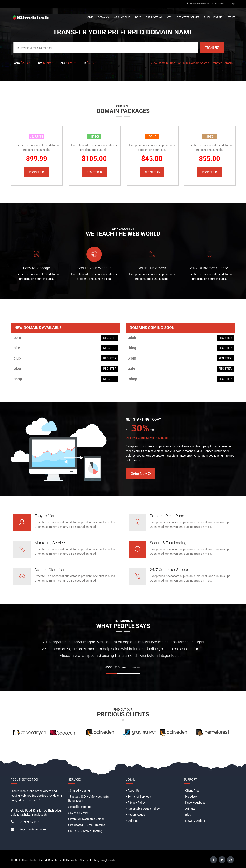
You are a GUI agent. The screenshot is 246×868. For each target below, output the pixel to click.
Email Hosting (213, 17)
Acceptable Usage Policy (144, 809)
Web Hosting (122, 17)
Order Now (141, 474)
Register (37, 172)
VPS (169, 17)
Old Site (133, 821)
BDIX (138, 17)
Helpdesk (191, 797)
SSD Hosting (154, 17)
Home (89, 17)
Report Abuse (136, 815)
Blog (188, 815)
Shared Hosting (80, 791)
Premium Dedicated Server (87, 819)
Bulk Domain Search (196, 63)
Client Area (192, 791)
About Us (134, 791)
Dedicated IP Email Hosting (88, 825)
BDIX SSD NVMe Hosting (86, 831)
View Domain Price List (166, 63)
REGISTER (110, 338)
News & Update (195, 821)
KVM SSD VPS (79, 813)
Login (232, 4)
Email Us (219, 4)
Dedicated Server (188, 17)
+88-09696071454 (199, 4)
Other (231, 17)
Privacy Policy (137, 803)
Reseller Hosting (81, 807)
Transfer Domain (222, 63)
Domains (103, 17)
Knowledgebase (195, 803)
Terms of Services (139, 797)
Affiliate (190, 809)
